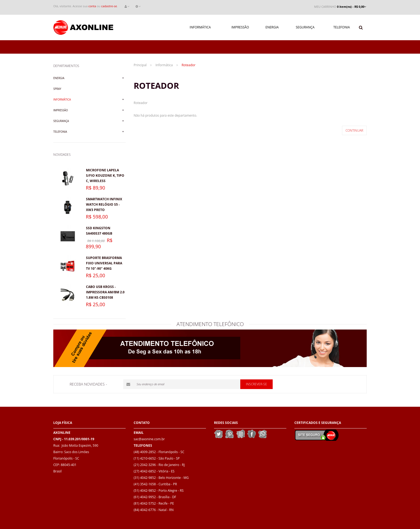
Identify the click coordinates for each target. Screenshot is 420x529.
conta (92, 6)
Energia (59, 78)
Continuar (354, 130)
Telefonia (60, 132)
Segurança (61, 121)
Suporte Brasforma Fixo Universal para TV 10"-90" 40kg (104, 263)
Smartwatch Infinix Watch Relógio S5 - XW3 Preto (104, 204)
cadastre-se (109, 6)
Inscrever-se (256, 384)
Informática (62, 99)
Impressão (61, 110)
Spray (57, 89)
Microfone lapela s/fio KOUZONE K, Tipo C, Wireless (105, 175)
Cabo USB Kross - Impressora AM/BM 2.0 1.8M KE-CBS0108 (105, 292)
